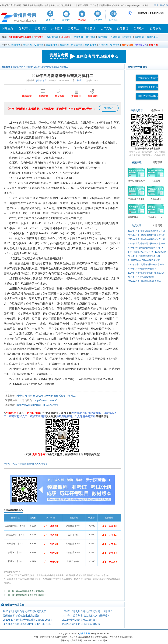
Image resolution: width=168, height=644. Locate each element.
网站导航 (164, 5)
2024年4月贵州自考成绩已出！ (142, 269)
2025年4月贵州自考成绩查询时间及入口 (25, 611)
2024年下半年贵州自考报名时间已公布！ (147, 264)
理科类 (29, 67)
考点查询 (66, 37)
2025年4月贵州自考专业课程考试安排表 (146, 239)
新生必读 (50, 20)
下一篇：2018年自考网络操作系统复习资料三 (25, 595)
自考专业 (73, 28)
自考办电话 (152, 37)
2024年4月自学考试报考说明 (141, 277)
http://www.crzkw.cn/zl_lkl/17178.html (37, 405)
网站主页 (8, 28)
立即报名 (109, 108)
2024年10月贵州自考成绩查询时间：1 (145, 248)
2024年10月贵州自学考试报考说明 (144, 256)
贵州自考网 (18, 67)
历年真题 (106, 28)
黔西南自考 (91, 45)
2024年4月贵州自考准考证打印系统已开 (146, 273)
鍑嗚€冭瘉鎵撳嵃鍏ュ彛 (149, 96)
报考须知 (39, 37)
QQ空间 (16, 464)
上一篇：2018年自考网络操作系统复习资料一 (25, 591)
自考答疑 (123, 28)
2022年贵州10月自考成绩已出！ (80, 620)
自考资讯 (24, 28)
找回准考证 (53, 37)
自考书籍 (113, 20)
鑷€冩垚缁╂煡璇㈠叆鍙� (151, 87)
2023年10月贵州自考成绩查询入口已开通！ (86, 616)
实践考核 (103, 37)
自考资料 (66, 20)
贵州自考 (22, 396)
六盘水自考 (52, 45)
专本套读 (90, 28)
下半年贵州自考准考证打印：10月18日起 (147, 252)
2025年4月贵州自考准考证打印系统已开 (146, 235)
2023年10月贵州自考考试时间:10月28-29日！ (28, 620)
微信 (45, 464)
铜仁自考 (115, 45)
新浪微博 (24, 464)
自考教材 (139, 28)
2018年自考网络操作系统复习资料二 (51, 67)
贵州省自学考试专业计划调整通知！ (22, 616)
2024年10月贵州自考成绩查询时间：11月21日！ (89, 611)
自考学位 (98, 20)
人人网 (40, 464)
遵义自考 (27, 45)
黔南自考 (64, 45)
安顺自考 (39, 45)
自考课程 (156, 28)
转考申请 (127, 37)
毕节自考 (103, 45)
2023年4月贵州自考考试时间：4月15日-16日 (27, 624)
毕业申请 (91, 37)
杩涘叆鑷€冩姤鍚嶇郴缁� (151, 78)
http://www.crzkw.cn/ (45, 400)
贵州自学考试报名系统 (20, 37)
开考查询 (57, 28)
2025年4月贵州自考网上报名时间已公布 (146, 244)
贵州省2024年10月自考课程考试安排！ (146, 260)
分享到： (8, 464)
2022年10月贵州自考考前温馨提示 (81, 624)
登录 (156, 5)
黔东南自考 (77, 45)
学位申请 (139, 37)
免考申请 (115, 37)
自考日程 (40, 28)
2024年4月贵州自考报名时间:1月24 (144, 281)
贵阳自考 (16, 45)
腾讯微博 (32, 464)
